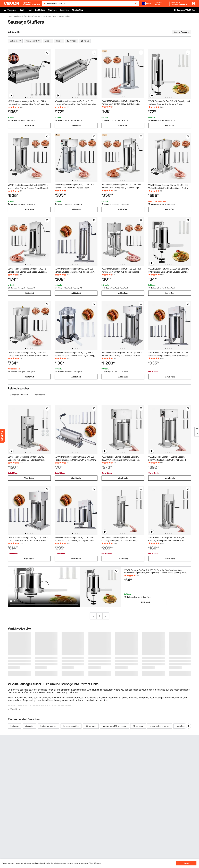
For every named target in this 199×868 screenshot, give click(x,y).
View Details (170, 377)
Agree (186, 863)
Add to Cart (29, 125)
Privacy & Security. (95, 863)
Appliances (18, 16)
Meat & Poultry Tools (49, 16)
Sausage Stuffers (64, 16)
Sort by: (177, 32)
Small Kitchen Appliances (32, 16)
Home (10, 16)
